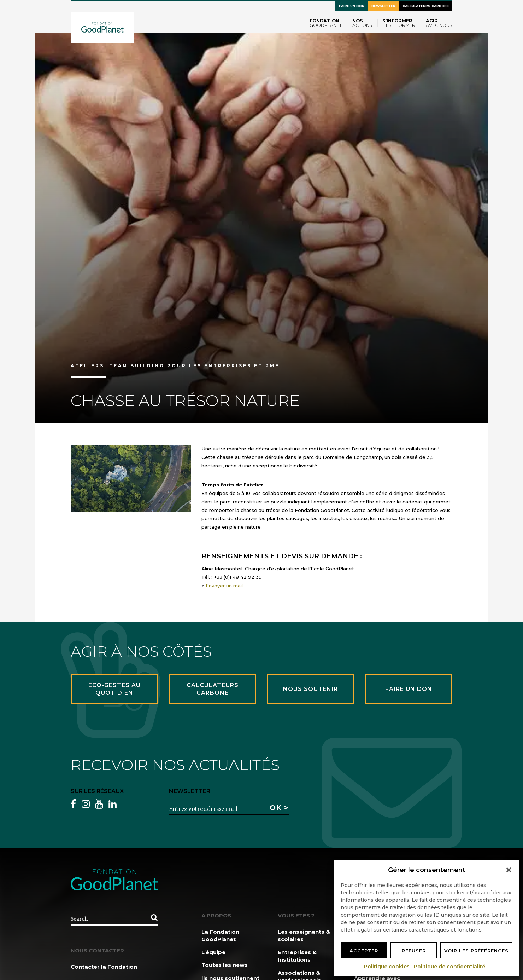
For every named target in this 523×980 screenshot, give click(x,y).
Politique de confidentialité (450, 967)
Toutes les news (225, 965)
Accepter (364, 951)
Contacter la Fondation (104, 967)
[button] (509, 870)
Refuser (414, 951)
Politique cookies (387, 967)
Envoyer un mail (224, 586)
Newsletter (383, 6)
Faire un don (352, 6)
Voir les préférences (476, 951)
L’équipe (213, 952)
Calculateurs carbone (426, 6)
